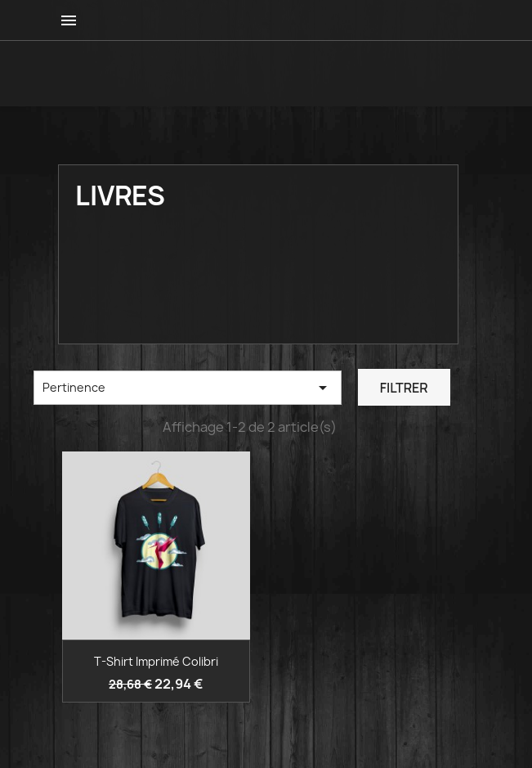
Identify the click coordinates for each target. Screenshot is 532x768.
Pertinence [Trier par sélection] (188, 388)
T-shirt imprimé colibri (156, 661)
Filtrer (404, 388)
